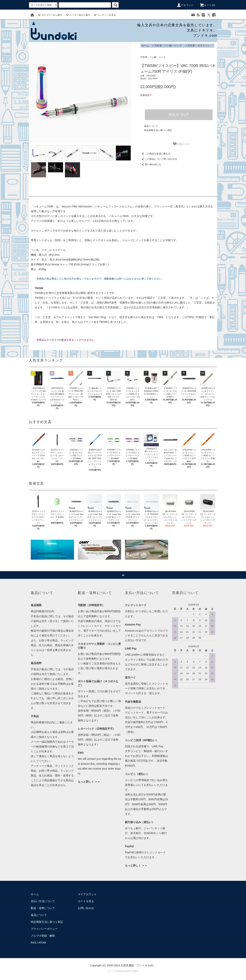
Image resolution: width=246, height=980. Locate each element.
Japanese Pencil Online (127, 971)
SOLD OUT (179, 115)
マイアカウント (87, 894)
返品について (151, 126)
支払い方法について (43, 901)
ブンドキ (112, 971)
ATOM (42, 943)
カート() (207, 5)
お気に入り (181, 144)
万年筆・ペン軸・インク (168, 46)
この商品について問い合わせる (159, 159)
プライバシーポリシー (44, 929)
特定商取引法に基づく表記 (158, 130)
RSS (34, 943)
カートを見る (86, 901)
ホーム (145, 46)
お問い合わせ (86, 908)
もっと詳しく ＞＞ (89, 782)
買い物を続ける (151, 164)
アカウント (185, 5)
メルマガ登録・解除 (43, 936)
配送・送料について (43, 908)
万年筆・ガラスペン (199, 46)
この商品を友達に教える (155, 154)
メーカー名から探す (78, 15)
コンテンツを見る (104, 15)
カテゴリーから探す (50, 15)
